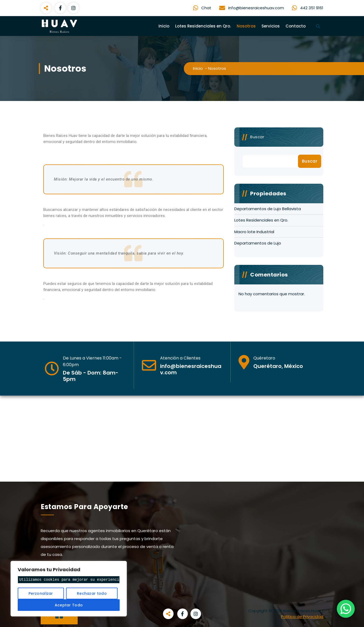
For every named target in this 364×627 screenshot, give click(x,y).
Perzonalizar (41, 593)
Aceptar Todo (69, 605)
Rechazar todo (92, 593)
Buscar (257, 137)
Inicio (164, 26)
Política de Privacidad (302, 617)
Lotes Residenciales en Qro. (203, 26)
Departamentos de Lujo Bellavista (268, 209)
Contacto (296, 26)
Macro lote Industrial (254, 232)
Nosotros (246, 26)
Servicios (271, 26)
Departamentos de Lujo (258, 243)
